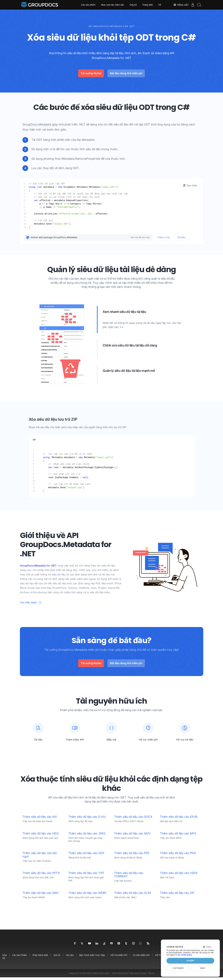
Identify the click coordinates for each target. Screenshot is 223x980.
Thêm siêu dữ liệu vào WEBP (87, 896)
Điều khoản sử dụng (138, 976)
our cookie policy (185, 955)
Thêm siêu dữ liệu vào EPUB (179, 819)
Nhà (5, 958)
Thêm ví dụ (164, 237)
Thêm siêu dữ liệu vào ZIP (177, 896)
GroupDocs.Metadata (37, 124)
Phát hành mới (40, 958)
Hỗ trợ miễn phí (119, 958)
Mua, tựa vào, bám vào (113, 5)
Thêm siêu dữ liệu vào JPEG (87, 836)
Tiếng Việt (178, 5)
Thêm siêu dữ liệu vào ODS (86, 856)
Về (160, 5)
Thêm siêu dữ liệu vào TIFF (86, 876)
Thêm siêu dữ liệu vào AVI (40, 819)
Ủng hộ (133, 5)
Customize (178, 968)
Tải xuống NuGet (91, 73)
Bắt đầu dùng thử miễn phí (126, 73)
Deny (203, 968)
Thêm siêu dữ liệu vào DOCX (133, 819)
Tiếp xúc (152, 976)
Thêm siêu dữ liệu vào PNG (178, 856)
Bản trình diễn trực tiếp (92, 958)
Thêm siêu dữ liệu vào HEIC (41, 836)
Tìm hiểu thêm (28, 602)
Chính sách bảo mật (120, 976)
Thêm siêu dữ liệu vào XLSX (133, 896)
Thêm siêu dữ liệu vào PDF (132, 856)
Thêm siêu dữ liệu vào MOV (132, 836)
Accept (190, 961)
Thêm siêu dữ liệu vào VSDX (179, 876)
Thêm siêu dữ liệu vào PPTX (41, 876)
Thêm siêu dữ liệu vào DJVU (87, 819)
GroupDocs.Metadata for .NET (38, 566)
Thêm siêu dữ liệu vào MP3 (178, 836)
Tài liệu (181, 237)
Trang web (148, 5)
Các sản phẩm (88, 5)
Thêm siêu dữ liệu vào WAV (41, 896)
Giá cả (57, 958)
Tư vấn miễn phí (141, 958)
